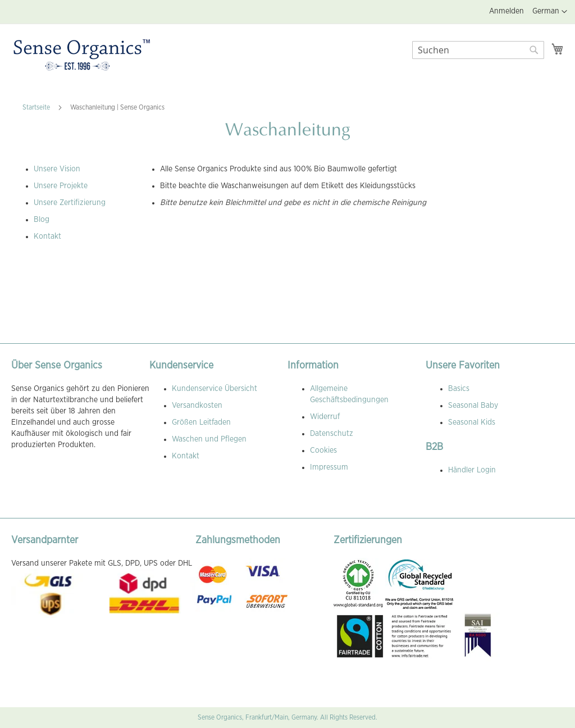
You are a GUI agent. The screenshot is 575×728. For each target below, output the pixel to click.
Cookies (323, 451)
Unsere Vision (57, 169)
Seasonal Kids (472, 422)
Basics (459, 389)
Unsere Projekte (61, 186)
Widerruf (325, 417)
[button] (550, 12)
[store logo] (82, 56)
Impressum (329, 467)
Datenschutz (332, 434)
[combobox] (478, 50)
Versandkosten (197, 406)
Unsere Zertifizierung (70, 203)
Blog (42, 220)
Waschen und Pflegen (209, 439)
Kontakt (47, 236)
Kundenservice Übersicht (215, 389)
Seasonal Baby (473, 406)
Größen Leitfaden (201, 422)
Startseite (37, 107)
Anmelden (506, 11)
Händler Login (472, 470)
